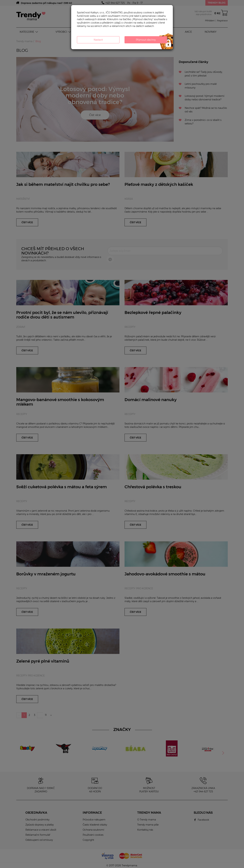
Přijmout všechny (146, 40)
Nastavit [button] (98, 40)
